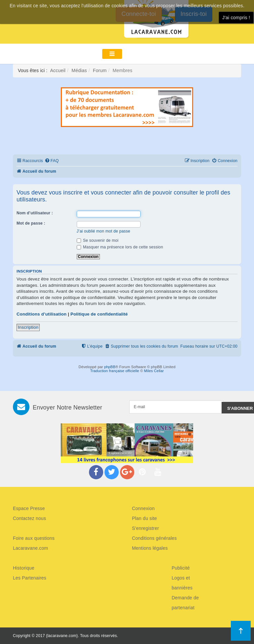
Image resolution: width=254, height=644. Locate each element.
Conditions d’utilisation (42, 314)
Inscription (28, 327)
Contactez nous (29, 518)
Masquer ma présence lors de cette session (120, 247)
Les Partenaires (30, 578)
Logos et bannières (182, 583)
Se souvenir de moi (98, 240)
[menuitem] (52, 161)
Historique (24, 568)
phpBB (110, 367)
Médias (79, 70)
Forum (100, 70)
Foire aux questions (34, 538)
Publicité (181, 568)
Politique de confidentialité (99, 314)
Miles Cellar (154, 371)
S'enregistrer (146, 528)
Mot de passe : (31, 223)
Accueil (58, 70)
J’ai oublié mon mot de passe (104, 231)
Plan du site (145, 518)
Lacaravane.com (30, 548)
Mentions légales (150, 548)
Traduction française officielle (115, 371)
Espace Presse (29, 508)
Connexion (143, 508)
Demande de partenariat (185, 603)
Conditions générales (154, 538)
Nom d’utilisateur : (35, 213)
